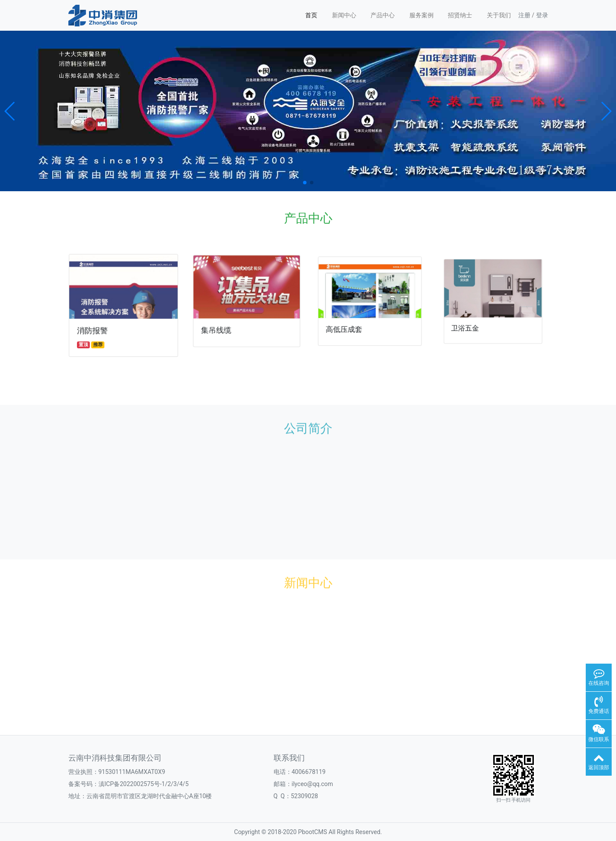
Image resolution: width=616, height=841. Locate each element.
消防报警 (93, 329)
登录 (542, 15)
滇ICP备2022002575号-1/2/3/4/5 (144, 784)
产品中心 (383, 15)
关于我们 (499, 15)
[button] (10, 111)
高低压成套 (347, 326)
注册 (524, 15)
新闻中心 (344, 15)
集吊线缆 (218, 328)
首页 (311, 15)
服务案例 (421, 15)
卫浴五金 (470, 324)
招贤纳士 (460, 15)
